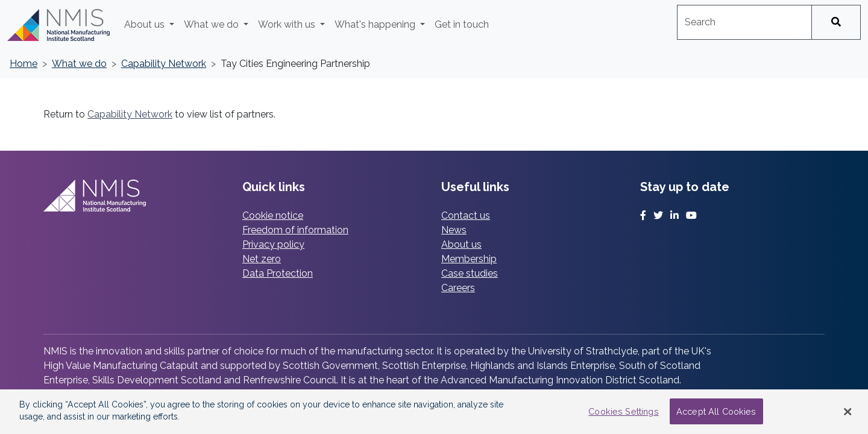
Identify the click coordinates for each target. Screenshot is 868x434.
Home (24, 64)
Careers (458, 288)
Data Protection (278, 273)
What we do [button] (212, 24)
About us (461, 244)
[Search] (836, 22)
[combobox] (744, 22)
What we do (79, 64)
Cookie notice (273, 215)
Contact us (466, 215)
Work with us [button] (288, 24)
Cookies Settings (623, 411)
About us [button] (146, 24)
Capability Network (164, 64)
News (454, 230)
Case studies (470, 273)
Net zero (262, 259)
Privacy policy (273, 244)
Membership (469, 259)
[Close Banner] (848, 412)
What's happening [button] (376, 24)
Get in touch (462, 24)
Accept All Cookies (716, 411)
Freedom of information (295, 230)
